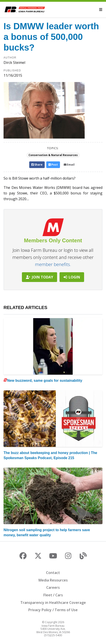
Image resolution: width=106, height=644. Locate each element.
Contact (53, 573)
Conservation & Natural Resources (53, 155)
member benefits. (53, 264)
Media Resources (53, 580)
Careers (53, 587)
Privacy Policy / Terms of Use (53, 610)
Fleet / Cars (53, 595)
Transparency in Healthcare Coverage (53, 603)
